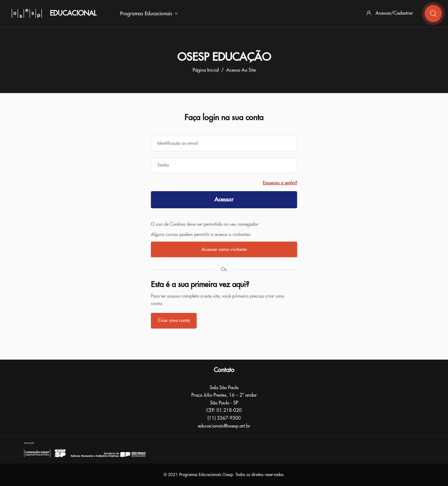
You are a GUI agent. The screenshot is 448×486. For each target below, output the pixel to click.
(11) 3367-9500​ (224, 418)
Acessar (224, 199)
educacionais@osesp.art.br (224, 426)
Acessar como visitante (224, 250)
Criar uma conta (174, 321)
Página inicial (206, 70)
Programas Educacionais (149, 14)
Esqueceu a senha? (280, 183)
